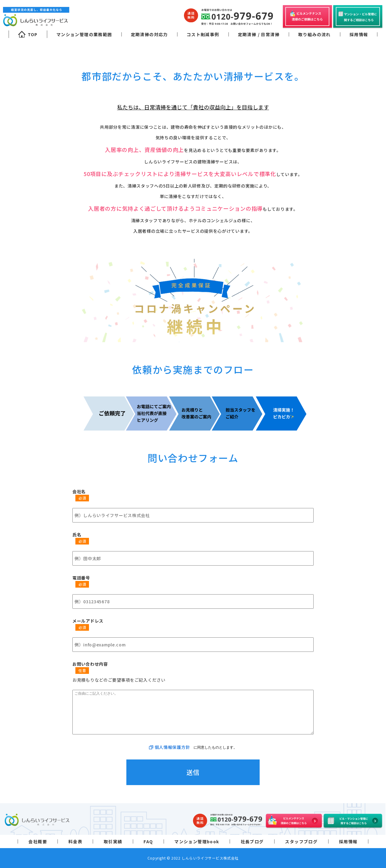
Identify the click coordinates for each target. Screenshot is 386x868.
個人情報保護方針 (172, 747)
